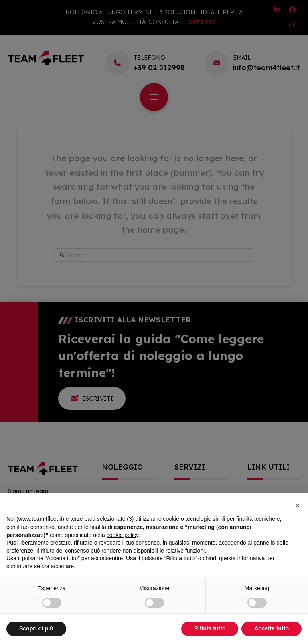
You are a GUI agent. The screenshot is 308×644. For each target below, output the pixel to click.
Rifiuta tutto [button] (210, 628)
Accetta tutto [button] (272, 628)
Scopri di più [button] (36, 628)
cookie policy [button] (123, 535)
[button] (298, 506)
